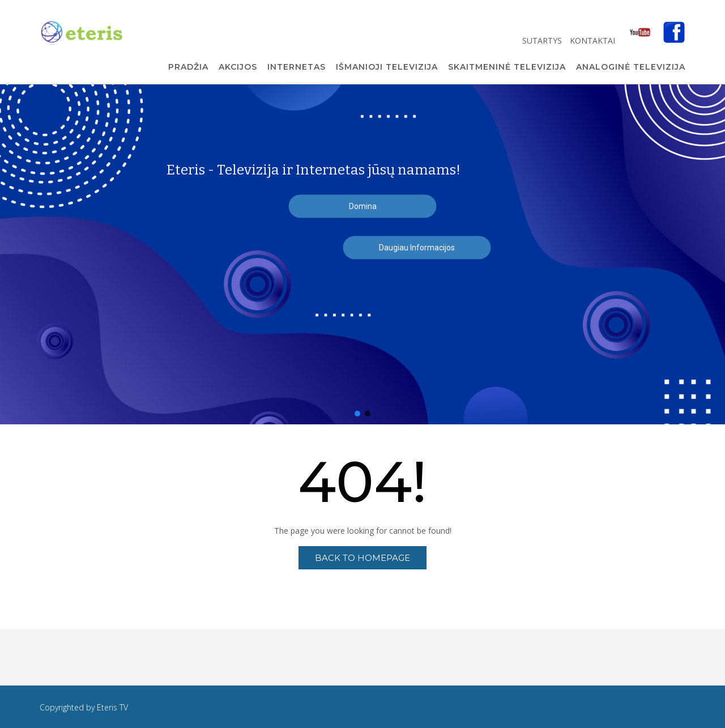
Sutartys (543, 41)
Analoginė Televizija (631, 67)
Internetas (297, 67)
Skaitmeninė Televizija (507, 67)
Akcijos (238, 67)
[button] (357, 414)
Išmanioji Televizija (387, 67)
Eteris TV (112, 707)
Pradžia (188, 67)
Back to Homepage (362, 558)
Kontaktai (594, 41)
